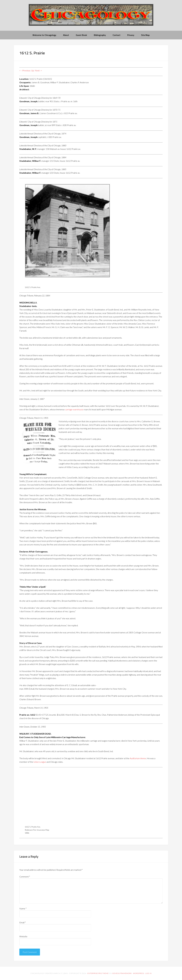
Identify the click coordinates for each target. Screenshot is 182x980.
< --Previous (25, 70)
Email (23, 922)
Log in (149, 973)
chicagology (91, 17)
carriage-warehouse (74, 409)
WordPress (139, 973)
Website (23, 936)
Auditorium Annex (138, 758)
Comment (25, 877)
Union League (40, 762)
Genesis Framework (122, 973)
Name (23, 908)
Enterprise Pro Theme (98, 973)
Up (33, 70)
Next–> (38, 70)
